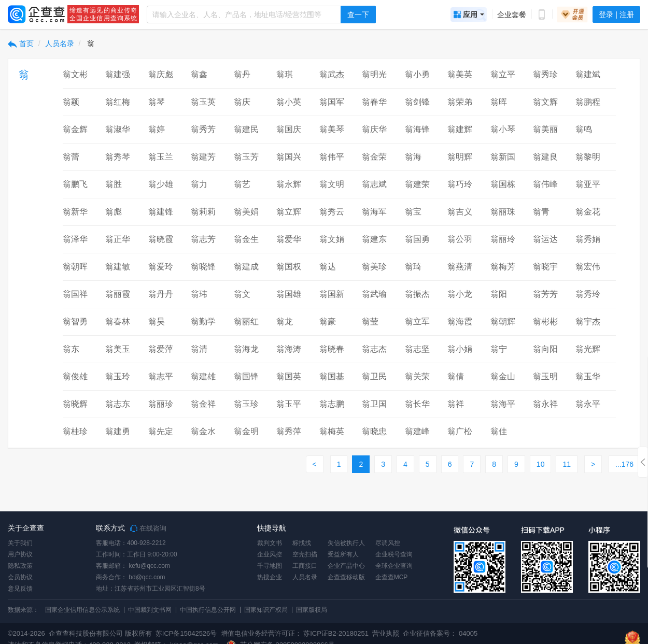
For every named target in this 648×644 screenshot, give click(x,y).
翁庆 (242, 102)
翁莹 (370, 321)
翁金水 (203, 431)
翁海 (413, 157)
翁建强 (118, 74)
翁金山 (503, 376)
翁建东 (374, 239)
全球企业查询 (394, 566)
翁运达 (545, 239)
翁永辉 (289, 184)
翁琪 (285, 74)
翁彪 (114, 212)
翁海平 (503, 404)
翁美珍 (374, 267)
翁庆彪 (161, 74)
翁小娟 (460, 349)
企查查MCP (392, 577)
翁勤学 (203, 321)
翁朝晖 (75, 267)
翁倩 (456, 376)
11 (567, 464)
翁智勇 (75, 321)
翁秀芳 (203, 129)
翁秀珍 (545, 74)
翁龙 (285, 321)
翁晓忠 (374, 431)
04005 (468, 633)
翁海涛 (289, 349)
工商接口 (305, 566)
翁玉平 (289, 404)
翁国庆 (289, 129)
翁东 (71, 349)
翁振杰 (417, 294)
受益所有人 (343, 554)
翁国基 (332, 376)
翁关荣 (417, 376)
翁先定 (161, 431)
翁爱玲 (161, 267)
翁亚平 (588, 184)
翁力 (199, 184)
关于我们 (20, 543)
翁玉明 (545, 376)
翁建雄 (203, 376)
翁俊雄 (75, 376)
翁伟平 (332, 157)
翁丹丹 (161, 294)
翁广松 (460, 431)
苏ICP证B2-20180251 (336, 633)
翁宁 (499, 349)
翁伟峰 (545, 184)
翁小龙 (460, 294)
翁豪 (328, 321)
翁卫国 (374, 404)
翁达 (328, 267)
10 (541, 464)
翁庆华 (374, 129)
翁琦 (413, 267)
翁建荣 (417, 184)
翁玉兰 (161, 157)
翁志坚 (417, 349)
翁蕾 (71, 157)
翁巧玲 (460, 184)
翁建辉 (460, 129)
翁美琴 (332, 129)
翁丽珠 (503, 212)
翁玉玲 (118, 376)
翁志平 (161, 376)
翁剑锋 (417, 102)
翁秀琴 (118, 157)
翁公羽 (460, 239)
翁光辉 (588, 349)
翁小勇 (417, 74)
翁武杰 (332, 74)
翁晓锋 (203, 267)
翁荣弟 (460, 102)
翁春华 (374, 102)
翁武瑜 (374, 294)
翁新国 (503, 157)
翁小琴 (503, 129)
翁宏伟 (588, 267)
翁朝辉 (503, 321)
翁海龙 (246, 349)
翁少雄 (161, 184)
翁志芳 (203, 239)
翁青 (541, 212)
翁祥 (456, 404)
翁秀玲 (588, 294)
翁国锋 (246, 376)
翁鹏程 (588, 102)
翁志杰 (374, 349)
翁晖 (499, 102)
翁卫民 (374, 376)
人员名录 (60, 44)
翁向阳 (545, 349)
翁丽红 (246, 321)
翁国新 (332, 294)
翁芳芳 (545, 294)
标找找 (302, 543)
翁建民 (246, 129)
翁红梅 (118, 102)
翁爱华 (289, 239)
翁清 (199, 349)
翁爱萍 (161, 349)
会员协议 (20, 577)
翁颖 (71, 102)
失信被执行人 (346, 543)
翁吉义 (460, 212)
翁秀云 (332, 212)
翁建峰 (417, 431)
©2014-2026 (26, 633)
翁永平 (588, 404)
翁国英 (289, 376)
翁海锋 (417, 129)
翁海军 (374, 212)
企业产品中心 (346, 566)
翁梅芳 (503, 267)
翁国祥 (75, 294)
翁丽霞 (118, 294)
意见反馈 (20, 589)
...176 (624, 464)
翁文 (242, 294)
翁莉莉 (203, 212)
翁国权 (289, 267)
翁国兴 (289, 157)
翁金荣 (374, 157)
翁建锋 (161, 212)
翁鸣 (584, 129)
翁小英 (289, 102)
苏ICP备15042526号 (186, 633)
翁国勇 (417, 239)
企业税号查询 (394, 554)
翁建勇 (118, 431)
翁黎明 (588, 157)
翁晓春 (332, 349)
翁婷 (157, 129)
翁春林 (118, 321)
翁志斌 (374, 184)
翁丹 (242, 74)
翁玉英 (203, 102)
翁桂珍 (75, 431)
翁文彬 (75, 74)
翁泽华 (75, 239)
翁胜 (114, 184)
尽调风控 (388, 543)
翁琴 (157, 102)
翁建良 (545, 157)
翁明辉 (460, 157)
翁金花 (588, 212)
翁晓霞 (161, 239)
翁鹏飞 (75, 184)
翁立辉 (289, 212)
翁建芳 (203, 157)
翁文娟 (332, 239)
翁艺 (242, 184)
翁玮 (199, 294)
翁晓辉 (75, 404)
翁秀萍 (289, 431)
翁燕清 (460, 267)
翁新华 (75, 212)
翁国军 (332, 102)
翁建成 (246, 267)
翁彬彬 (545, 321)
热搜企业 (270, 577)
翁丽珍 (161, 404)
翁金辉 (75, 129)
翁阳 (499, 294)
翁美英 (460, 74)
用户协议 (20, 554)
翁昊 (157, 321)
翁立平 (503, 74)
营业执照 (385, 633)
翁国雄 (289, 294)
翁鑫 (199, 74)
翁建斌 (588, 74)
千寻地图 (270, 566)
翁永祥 (545, 404)
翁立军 (417, 321)
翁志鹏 (332, 404)
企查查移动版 (346, 577)
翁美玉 (118, 349)
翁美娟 (246, 212)
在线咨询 (148, 528)
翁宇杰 (588, 321)
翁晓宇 (545, 267)
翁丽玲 (503, 239)
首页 (21, 44)
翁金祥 (203, 404)
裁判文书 (270, 543)
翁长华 (417, 404)
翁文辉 (545, 102)
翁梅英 (332, 431)
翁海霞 (460, 321)
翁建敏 (118, 267)
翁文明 (332, 184)
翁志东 (118, 404)
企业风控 (270, 554)
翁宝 (413, 212)
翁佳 (499, 431)
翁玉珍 (246, 404)
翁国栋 (503, 184)
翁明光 (374, 74)
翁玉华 (588, 376)
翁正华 (118, 239)
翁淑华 (118, 129)
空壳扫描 (305, 554)
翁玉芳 (246, 157)
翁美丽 (545, 129)
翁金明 (246, 431)
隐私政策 (20, 566)
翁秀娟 (588, 239)
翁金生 (246, 239)
